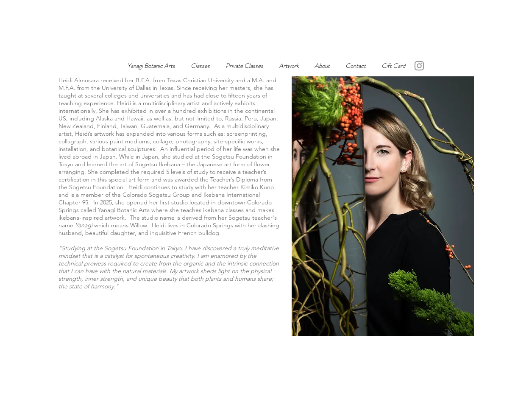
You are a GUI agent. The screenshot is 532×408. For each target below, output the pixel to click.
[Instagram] (419, 66)
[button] (289, 66)
